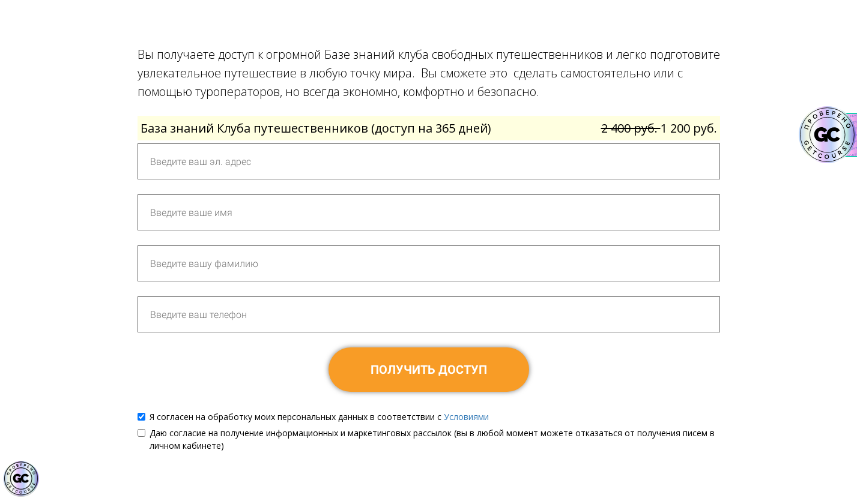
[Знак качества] (21, 479)
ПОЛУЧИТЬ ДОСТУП (429, 370)
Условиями (466, 417)
